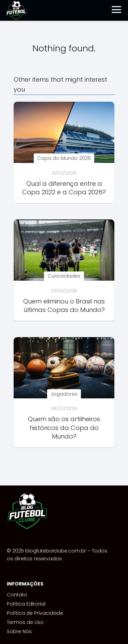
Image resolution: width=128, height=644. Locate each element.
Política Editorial (26, 604)
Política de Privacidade (35, 613)
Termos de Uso (25, 622)
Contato (17, 595)
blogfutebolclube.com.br (56, 551)
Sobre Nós (19, 631)
